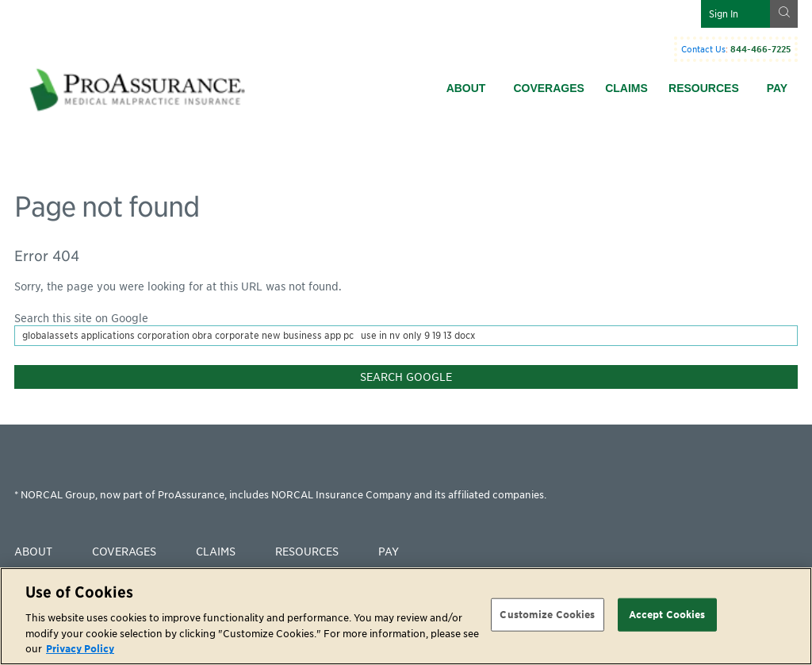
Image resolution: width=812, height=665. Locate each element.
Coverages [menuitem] (548, 88)
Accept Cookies (667, 615)
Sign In (724, 14)
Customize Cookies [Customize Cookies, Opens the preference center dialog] (547, 615)
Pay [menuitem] (777, 88)
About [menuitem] (466, 88)
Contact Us (703, 49)
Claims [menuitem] (626, 88)
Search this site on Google (81, 318)
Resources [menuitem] (704, 88)
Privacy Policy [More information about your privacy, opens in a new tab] (80, 649)
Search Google (406, 377)
